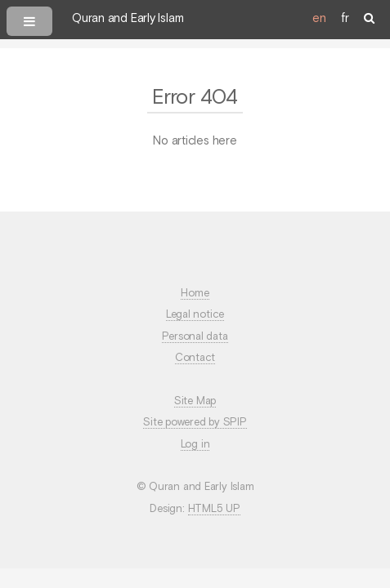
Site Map (195, 401)
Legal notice (195, 315)
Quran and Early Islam (128, 19)
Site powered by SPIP (195, 423)
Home (195, 294)
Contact (195, 358)
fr (345, 19)
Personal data (195, 337)
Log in (195, 445)
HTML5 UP (214, 509)
